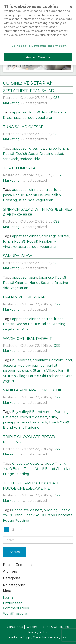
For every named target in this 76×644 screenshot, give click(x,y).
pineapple (11, 422)
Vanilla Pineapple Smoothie (33, 390)
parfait (52, 365)
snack (27, 371)
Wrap (26, 329)
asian (33, 278)
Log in (8, 598)
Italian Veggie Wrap (24, 297)
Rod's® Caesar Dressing (35, 154)
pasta (7, 195)
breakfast (40, 360)
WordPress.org (15, 613)
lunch (63, 148)
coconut (27, 417)
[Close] (71, 5)
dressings (37, 148)
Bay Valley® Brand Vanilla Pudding (40, 412)
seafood (26, 159)
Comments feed (16, 608)
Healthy (24, 365)
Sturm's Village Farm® (51, 371)
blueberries (22, 360)
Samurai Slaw (18, 256)
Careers (32, 627)
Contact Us (15, 627)
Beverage (11, 417)
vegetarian (45, 118)
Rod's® (35, 112)
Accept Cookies (38, 56)
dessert (41, 417)
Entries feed (13, 603)
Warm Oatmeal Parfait (27, 339)
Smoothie (29, 422)
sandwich (11, 159)
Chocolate (20, 463)
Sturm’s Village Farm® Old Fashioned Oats (37, 376)
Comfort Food (61, 360)
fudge (49, 463)
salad (23, 118)
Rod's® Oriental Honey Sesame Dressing (36, 283)
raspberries (12, 371)
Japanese (46, 278)
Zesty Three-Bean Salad (29, 91)
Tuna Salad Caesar (23, 127)
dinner (35, 190)
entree (51, 148)
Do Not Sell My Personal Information (39, 44)
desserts (10, 365)
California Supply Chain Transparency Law (38, 637)
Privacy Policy (38, 632)
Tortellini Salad (21, 168)
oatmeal (39, 365)
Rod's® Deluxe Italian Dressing (41, 324)
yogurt (9, 381)
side (31, 118)
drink (53, 417)
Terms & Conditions (55, 627)
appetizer (20, 112)
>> (21, 530)
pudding (51, 510)
